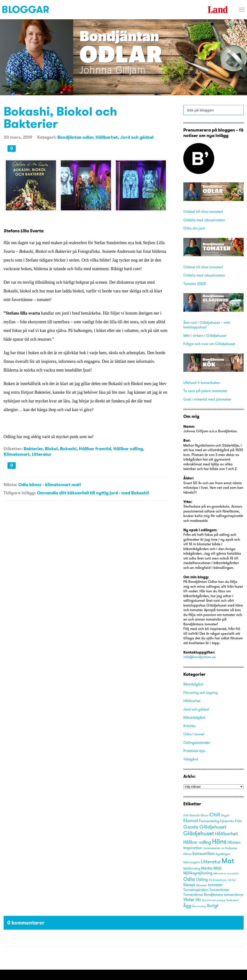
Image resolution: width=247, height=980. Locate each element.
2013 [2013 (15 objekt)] (186, 815)
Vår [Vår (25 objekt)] (198, 900)
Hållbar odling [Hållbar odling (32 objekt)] (197, 842)
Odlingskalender (197, 742)
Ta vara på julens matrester (205, 391)
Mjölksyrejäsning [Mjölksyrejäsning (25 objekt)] (198, 873)
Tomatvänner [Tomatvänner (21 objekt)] (219, 890)
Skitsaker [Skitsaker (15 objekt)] (202, 885)
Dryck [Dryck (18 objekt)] (225, 815)
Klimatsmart (17, 454)
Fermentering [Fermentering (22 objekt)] (209, 821)
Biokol (51, 449)
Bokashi (68, 449)
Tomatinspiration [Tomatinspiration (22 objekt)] (196, 890)
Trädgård (191, 759)
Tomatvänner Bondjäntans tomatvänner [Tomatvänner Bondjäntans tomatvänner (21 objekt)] (213, 895)
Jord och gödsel (137, 137)
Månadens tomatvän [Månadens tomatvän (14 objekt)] (226, 873)
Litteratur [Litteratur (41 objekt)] (211, 861)
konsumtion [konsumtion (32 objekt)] (204, 853)
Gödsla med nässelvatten (204, 220)
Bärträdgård (193, 684)
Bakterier (33, 449)
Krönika (189, 726)
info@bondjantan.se (199, 657)
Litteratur (42, 454)
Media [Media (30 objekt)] (207, 868)
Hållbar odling (128, 449)
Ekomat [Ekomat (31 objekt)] (191, 821)
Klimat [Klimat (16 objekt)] (187, 854)
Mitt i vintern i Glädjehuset (205, 335)
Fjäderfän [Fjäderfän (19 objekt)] (227, 821)
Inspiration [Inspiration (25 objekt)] (193, 848)
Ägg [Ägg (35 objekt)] (187, 906)
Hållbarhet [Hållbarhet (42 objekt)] (226, 833)
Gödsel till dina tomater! (203, 211)
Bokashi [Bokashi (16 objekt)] (195, 815)
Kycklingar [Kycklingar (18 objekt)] (223, 854)
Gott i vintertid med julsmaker (207, 399)
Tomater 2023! (195, 284)
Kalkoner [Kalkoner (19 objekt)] (231, 848)
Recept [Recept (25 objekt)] (189, 885)
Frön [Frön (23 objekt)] (238, 821)
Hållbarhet (107, 137)
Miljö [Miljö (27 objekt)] (218, 868)
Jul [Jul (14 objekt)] (223, 848)
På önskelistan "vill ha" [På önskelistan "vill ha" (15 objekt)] (223, 880)
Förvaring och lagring (201, 693)
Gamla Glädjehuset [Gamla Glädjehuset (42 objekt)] (205, 827)
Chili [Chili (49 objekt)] (215, 815)
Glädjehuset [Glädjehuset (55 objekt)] (199, 833)
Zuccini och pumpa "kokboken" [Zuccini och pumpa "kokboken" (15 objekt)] (221, 900)
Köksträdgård (194, 717)
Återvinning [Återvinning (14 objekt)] (199, 906)
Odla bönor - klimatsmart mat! (50, 485)
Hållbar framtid (95, 449)
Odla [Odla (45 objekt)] (189, 879)
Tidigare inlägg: (20, 493)
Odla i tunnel (194, 734)
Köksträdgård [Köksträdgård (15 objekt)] (192, 862)
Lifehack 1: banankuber (202, 383)
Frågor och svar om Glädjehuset (209, 344)
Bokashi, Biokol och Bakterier (60, 117)
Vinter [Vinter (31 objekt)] (189, 900)
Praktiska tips (194, 751)
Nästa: (10, 485)
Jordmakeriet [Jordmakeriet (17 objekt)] (211, 848)
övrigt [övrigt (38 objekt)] (213, 905)
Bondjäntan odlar (75, 137)
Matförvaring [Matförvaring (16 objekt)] (192, 869)
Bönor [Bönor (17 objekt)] (205, 815)
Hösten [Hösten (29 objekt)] (234, 842)
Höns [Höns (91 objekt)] (219, 841)
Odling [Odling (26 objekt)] (202, 879)
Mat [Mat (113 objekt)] (228, 861)
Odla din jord (194, 228)
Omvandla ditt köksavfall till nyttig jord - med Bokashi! (93, 493)
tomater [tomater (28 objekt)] (215, 885)
